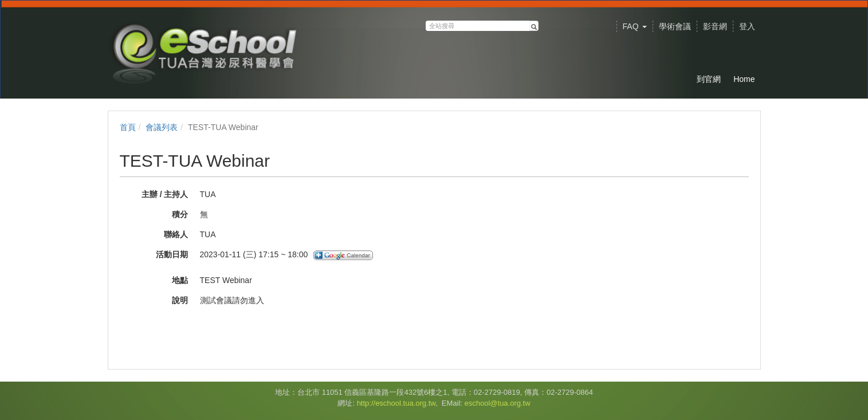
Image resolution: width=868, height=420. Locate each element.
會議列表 (162, 127)
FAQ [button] (635, 26)
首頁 (128, 127)
